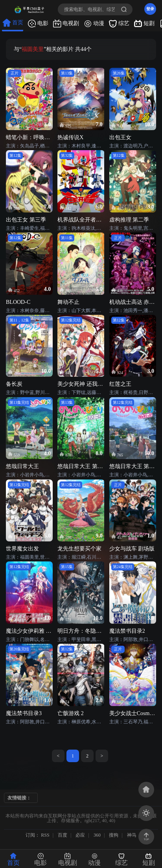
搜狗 (114, 835)
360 (97, 835)
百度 (63, 835)
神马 (132, 835)
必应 (80, 835)
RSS (45, 835)
